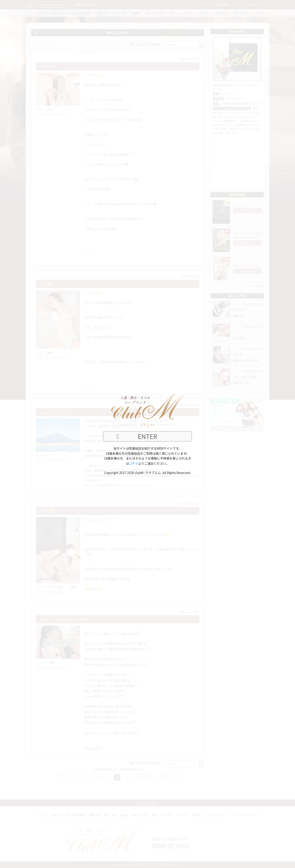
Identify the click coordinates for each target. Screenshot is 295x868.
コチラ (134, 463)
